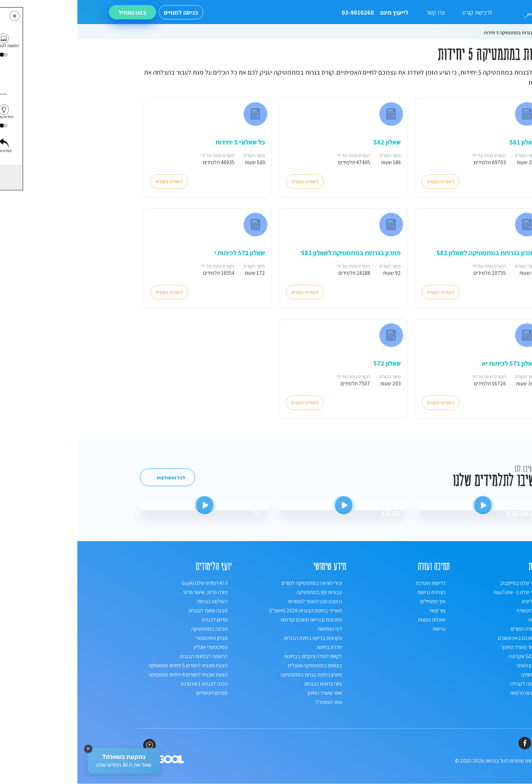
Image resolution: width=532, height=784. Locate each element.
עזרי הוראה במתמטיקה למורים (234, 583)
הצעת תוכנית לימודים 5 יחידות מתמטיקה (111, 666)
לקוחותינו (453, 675)
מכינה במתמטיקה (132, 629)
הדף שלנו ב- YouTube (439, 592)
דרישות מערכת (353, 583)
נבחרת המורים (448, 629)
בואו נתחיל (55, 12)
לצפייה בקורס (364, 181)
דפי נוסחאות (253, 629)
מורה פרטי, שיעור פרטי (128, 592)
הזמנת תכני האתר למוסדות (238, 602)
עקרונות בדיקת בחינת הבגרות (235, 638)
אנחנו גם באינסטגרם (441, 638)
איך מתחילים (356, 602)
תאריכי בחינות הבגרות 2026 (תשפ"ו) (228, 611)
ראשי (463, 33)
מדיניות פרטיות (447, 693)
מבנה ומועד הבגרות (131, 611)
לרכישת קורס (400, 12)
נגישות (362, 629)
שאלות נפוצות (354, 620)
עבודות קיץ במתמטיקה (242, 592)
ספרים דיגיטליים (135, 693)
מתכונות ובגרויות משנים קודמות (234, 620)
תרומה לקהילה (447, 684)
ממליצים (453, 602)
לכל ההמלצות (94, 478)
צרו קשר (358, 12)
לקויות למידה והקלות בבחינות (236, 657)
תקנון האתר (450, 666)
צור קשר (360, 611)
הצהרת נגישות (354, 592)
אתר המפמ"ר (251, 702)
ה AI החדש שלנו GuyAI (127, 583)
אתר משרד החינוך (247, 693)
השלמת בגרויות (135, 602)
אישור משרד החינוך (443, 647)
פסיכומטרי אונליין (134, 647)
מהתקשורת (450, 611)
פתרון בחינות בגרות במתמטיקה (234, 675)
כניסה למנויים (104, 12)
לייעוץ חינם (298, 12)
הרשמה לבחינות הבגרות (126, 657)
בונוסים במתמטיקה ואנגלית (237, 666)
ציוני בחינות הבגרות (246, 684)
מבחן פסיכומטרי (134, 638)
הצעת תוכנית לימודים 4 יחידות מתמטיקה (111, 675)
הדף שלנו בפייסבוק (442, 583)
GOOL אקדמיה (446, 657)
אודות (456, 620)
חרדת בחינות (252, 647)
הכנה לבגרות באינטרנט (127, 684)
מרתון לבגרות (137, 620)
